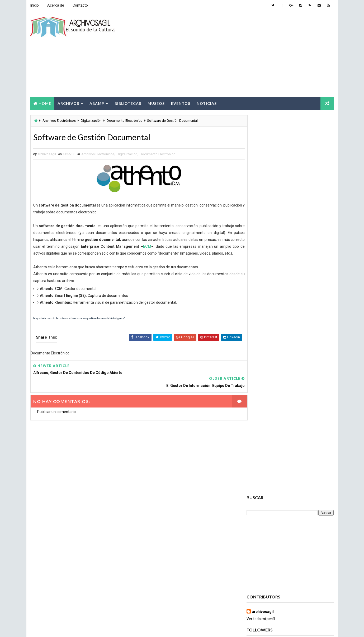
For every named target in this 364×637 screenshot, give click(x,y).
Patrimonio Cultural (298, 584)
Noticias (207, 103)
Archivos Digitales (264, 483)
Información (259, 575)
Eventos (181, 103)
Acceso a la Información (297, 464)
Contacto (80, 5)
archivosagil (263, 232)
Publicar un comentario (56, 406)
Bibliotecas (128, 103)
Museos (156, 103)
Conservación (261, 538)
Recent (261, 313)
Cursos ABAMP (261, 547)
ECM (166, 246)
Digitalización (91, 120)
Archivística (259, 510)
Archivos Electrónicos (59, 120)
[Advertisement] (238, 54)
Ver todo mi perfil (261, 239)
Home (45, 103)
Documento (259, 557)
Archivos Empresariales (269, 501)
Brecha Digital (261, 520)
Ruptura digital (262, 594)
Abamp (97, 103)
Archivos (68, 103)
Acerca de (56, 5)
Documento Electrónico (125, 120)
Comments (319, 313)
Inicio (35, 5)
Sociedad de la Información (272, 603)
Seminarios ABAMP (305, 594)
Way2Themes (76, 628)
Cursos (294, 538)
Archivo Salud (261, 473)
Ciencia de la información (270, 529)
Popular (290, 313)
